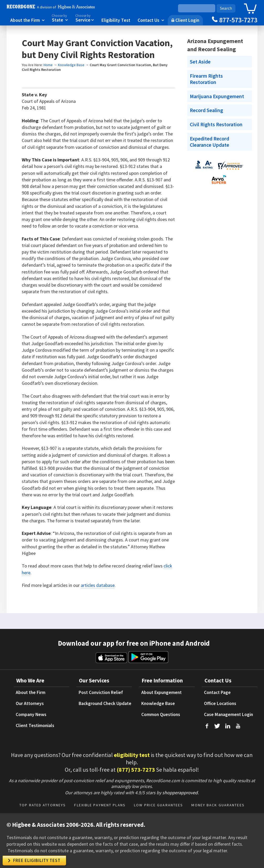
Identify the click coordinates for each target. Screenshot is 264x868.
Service (85, 18)
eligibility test (132, 755)
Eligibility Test (116, 20)
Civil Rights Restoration (216, 124)
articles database (98, 585)
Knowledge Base (71, 65)
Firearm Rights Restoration (206, 79)
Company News (31, 714)
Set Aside (200, 62)
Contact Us (151, 20)
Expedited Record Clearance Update (209, 142)
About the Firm (27, 20)
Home (48, 65)
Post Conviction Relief (101, 692)
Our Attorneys (30, 703)
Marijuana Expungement (217, 96)
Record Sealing (206, 110)
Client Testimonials (35, 725)
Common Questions (161, 714)
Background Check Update (105, 703)
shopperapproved (180, 793)
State (60, 18)
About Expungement (161, 692)
